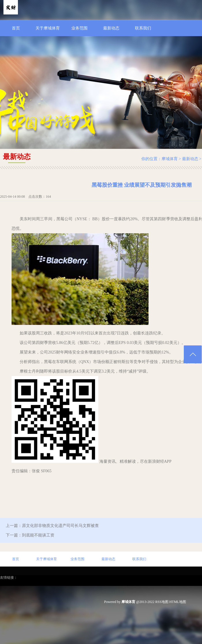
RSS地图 (162, 602)
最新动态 (111, 28)
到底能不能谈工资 (38, 535)
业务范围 (79, 28)
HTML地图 (178, 602)
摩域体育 (170, 159)
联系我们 (143, 28)
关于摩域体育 (48, 28)
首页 (16, 28)
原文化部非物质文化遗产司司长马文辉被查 (60, 526)
